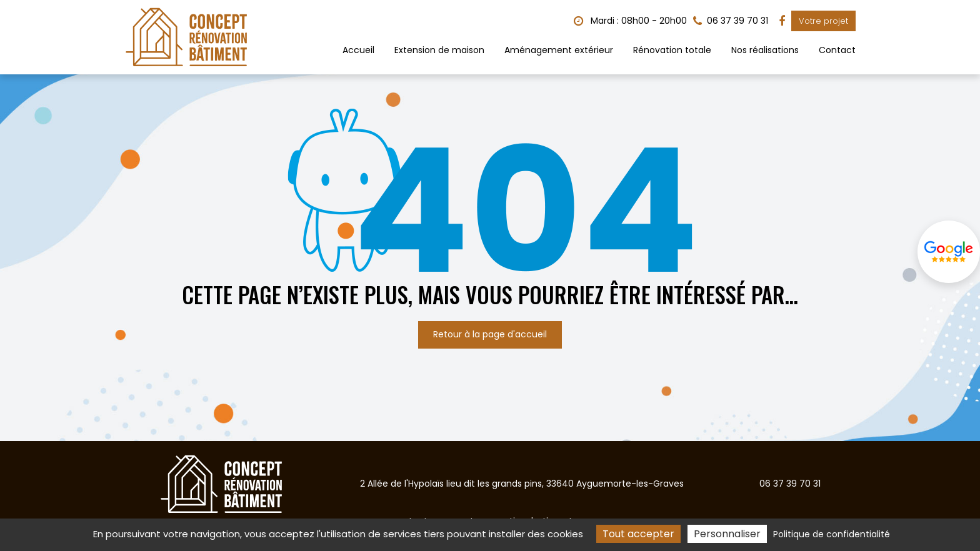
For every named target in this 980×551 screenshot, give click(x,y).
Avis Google (949, 252)
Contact (837, 50)
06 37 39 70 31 (790, 484)
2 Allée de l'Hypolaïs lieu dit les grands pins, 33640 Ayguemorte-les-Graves (522, 484)
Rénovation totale (672, 50)
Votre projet (823, 21)
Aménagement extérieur (559, 50)
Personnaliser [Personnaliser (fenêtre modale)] (727, 534)
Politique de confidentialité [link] (832, 534)
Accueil (358, 50)
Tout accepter (638, 534)
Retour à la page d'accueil (490, 334)
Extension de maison (439, 50)
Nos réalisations (765, 50)
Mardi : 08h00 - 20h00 (630, 21)
